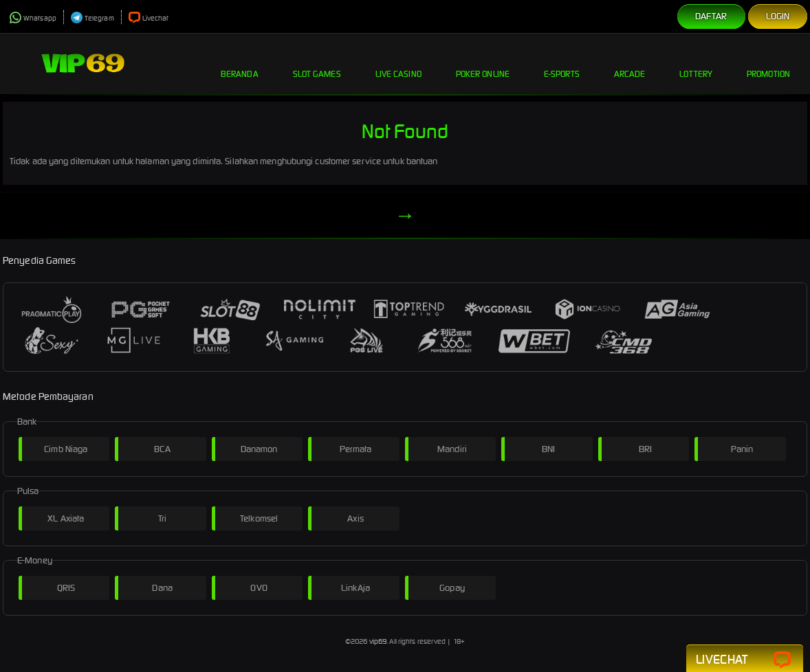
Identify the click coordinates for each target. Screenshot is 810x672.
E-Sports (562, 63)
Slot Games (317, 63)
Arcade (630, 63)
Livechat (149, 18)
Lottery (696, 63)
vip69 (378, 641)
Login (778, 16)
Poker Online (483, 63)
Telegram (92, 18)
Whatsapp (33, 18)
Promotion (768, 63)
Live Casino (398, 63)
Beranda (240, 63)
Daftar (711, 16)
